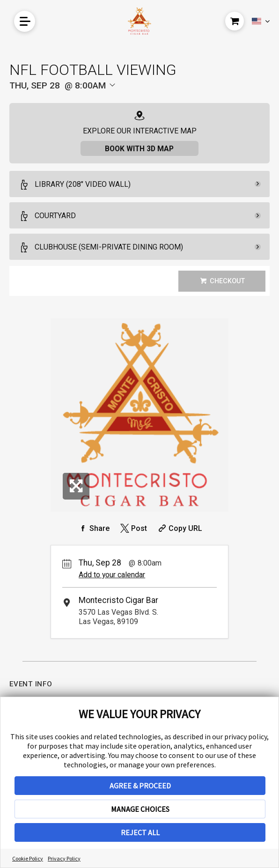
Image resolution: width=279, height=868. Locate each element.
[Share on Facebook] (93, 528)
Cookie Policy (28, 858)
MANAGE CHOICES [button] (140, 809)
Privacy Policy (64, 858)
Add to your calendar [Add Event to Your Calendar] (112, 575)
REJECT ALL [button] (140, 832)
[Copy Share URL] (179, 528)
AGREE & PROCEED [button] (140, 786)
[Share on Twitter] (133, 528)
